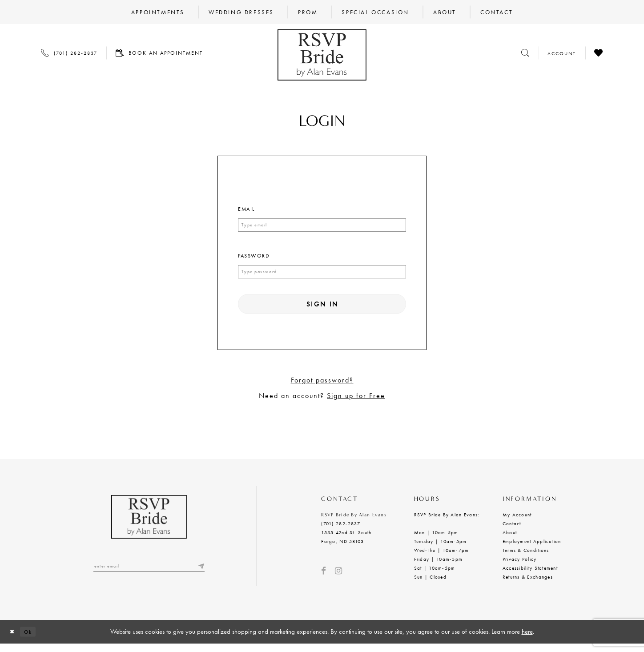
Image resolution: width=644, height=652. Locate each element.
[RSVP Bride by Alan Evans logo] (322, 55)
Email (246, 209)
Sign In (323, 310)
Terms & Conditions (526, 559)
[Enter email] (149, 576)
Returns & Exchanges (528, 585)
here (527, 640)
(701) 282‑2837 (340, 532)
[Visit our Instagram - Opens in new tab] (338, 579)
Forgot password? (322, 388)
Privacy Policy (520, 567)
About (510, 541)
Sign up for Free (356, 404)
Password (254, 257)
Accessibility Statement (530, 576)
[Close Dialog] (14, 640)
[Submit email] (200, 576)
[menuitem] (158, 12)
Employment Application (532, 550)
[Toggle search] (525, 53)
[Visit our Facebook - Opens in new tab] (324, 579)
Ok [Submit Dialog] (34, 640)
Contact (512, 532)
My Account (517, 523)
